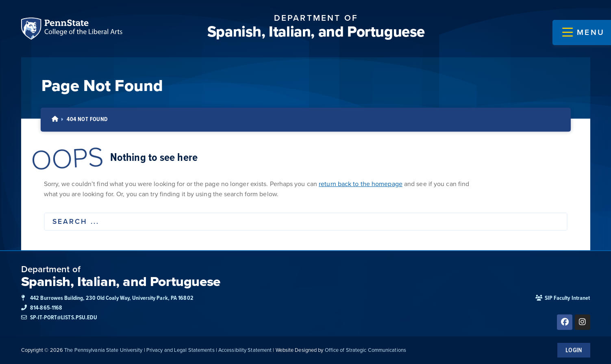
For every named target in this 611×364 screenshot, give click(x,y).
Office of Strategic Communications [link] (365, 350)
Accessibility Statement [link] (245, 350)
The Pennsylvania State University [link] (103, 350)
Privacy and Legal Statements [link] (180, 350)
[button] (583, 32)
